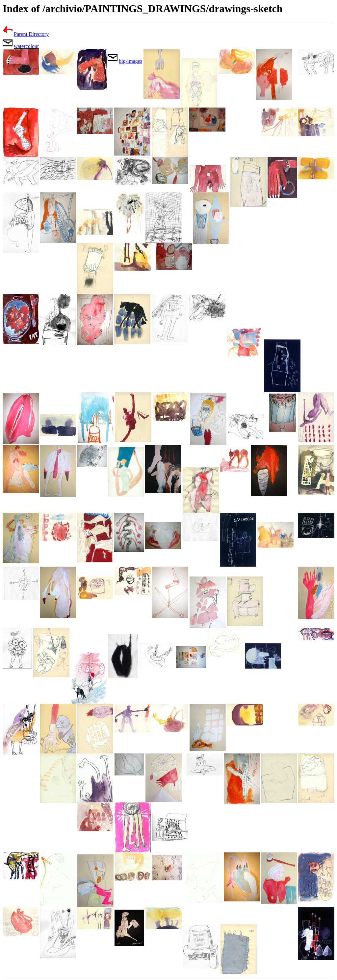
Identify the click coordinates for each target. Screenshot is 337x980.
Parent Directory (31, 34)
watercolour (26, 46)
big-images (130, 61)
